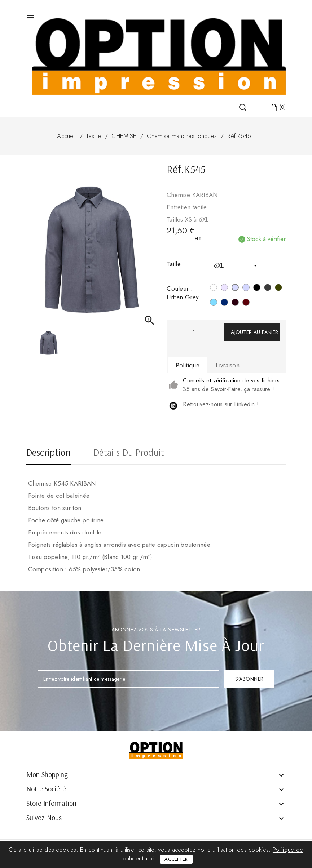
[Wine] (246, 303)
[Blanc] (214, 288)
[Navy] (224, 303)
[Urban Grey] (235, 288)
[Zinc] (268, 288)
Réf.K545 (239, 136)
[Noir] (257, 288)
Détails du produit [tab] (129, 453)
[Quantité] (193, 332)
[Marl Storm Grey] (246, 288)
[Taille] (236, 265)
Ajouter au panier (254, 332)
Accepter (176, 859)
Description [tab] (49, 453)
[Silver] (224, 288)
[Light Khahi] (278, 288)
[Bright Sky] (214, 303)
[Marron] (235, 303)
